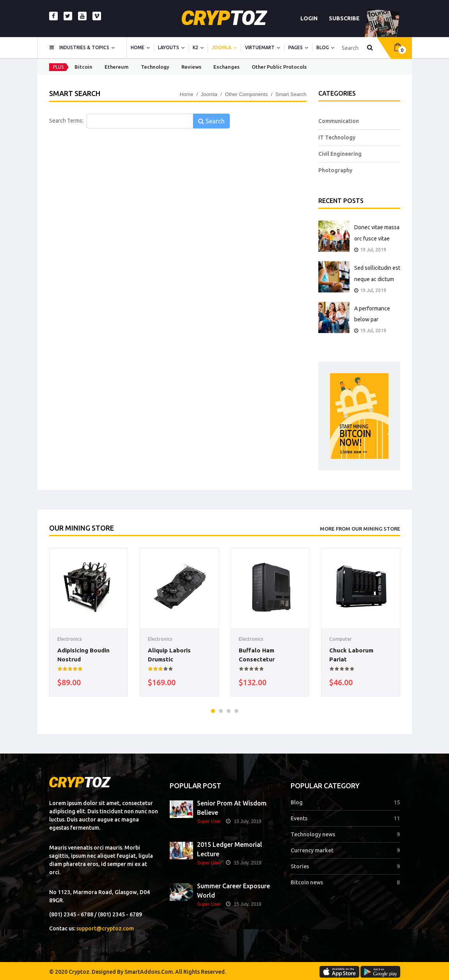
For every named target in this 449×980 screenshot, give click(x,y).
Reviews (191, 67)
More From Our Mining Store (360, 529)
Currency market (312, 850)
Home (138, 47)
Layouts (169, 47)
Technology (155, 67)
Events (299, 818)
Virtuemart (260, 47)
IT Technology (337, 137)
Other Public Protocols (279, 67)
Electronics (70, 639)
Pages (295, 47)
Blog (323, 47)
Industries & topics (84, 47)
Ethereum (117, 67)
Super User (209, 821)
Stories (300, 866)
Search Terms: (66, 121)
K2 (195, 47)
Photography (335, 170)
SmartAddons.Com (149, 972)
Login (309, 18)
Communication (339, 121)
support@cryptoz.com (105, 928)
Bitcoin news (307, 882)
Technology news (313, 834)
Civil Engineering (340, 154)
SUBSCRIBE (344, 18)
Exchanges (226, 67)
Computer (341, 639)
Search (211, 121)
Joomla (222, 47)
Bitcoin (83, 67)
